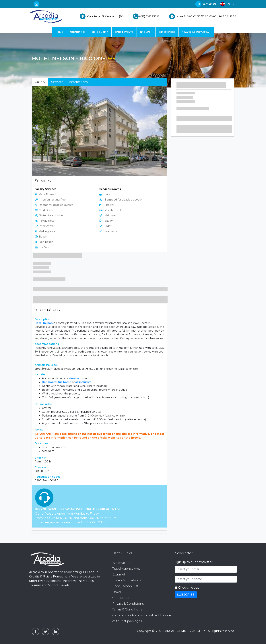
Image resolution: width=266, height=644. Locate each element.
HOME (59, 32)
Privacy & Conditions (128, 604)
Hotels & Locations (127, 580)
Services (57, 82)
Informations (78, 82)
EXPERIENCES (167, 32)
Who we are (121, 563)
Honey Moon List (125, 586)
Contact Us (209, 4)
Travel (117, 592)
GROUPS (145, 32)
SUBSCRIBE (186, 595)
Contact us (121, 598)
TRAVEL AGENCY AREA (195, 32)
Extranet (119, 574)
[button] (226, 4)
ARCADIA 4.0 (77, 32)
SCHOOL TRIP (100, 32)
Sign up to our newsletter (194, 562)
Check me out (189, 588)
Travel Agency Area (127, 569)
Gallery (40, 82)
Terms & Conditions (127, 609)
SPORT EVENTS (124, 32)
